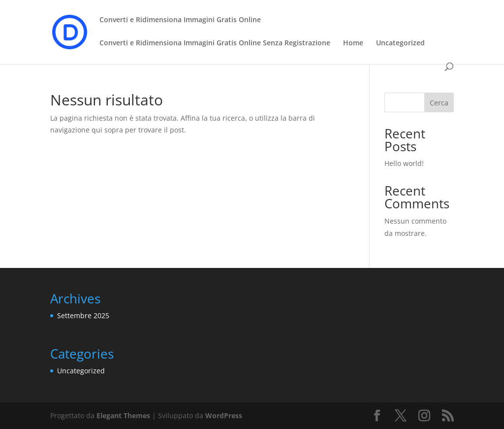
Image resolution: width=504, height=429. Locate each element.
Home (353, 43)
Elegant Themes (123, 415)
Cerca (439, 103)
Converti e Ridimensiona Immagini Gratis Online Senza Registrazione (215, 43)
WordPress (224, 415)
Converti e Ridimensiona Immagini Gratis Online (180, 20)
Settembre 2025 (83, 315)
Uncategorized (400, 43)
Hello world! (404, 163)
